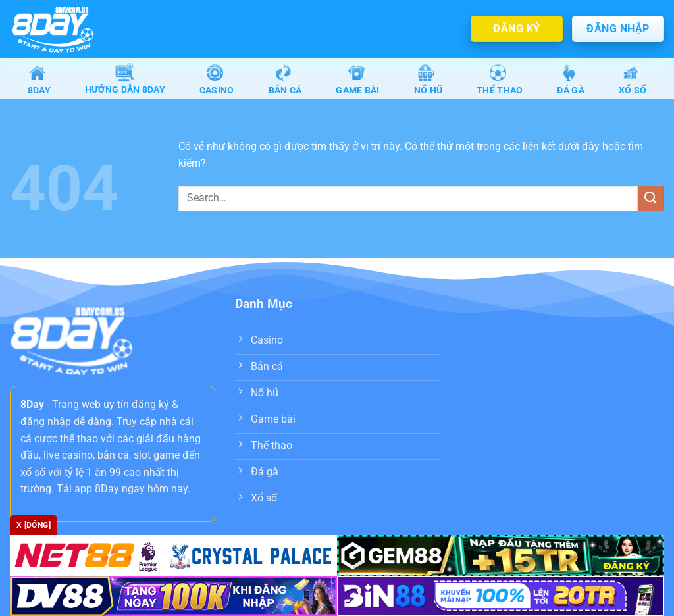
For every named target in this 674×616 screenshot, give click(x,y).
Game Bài (357, 80)
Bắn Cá (285, 80)
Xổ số (633, 80)
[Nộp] (651, 200)
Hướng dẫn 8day (125, 80)
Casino (217, 80)
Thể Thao (500, 80)
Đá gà (570, 80)
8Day (39, 80)
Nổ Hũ (428, 80)
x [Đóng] (34, 525)
